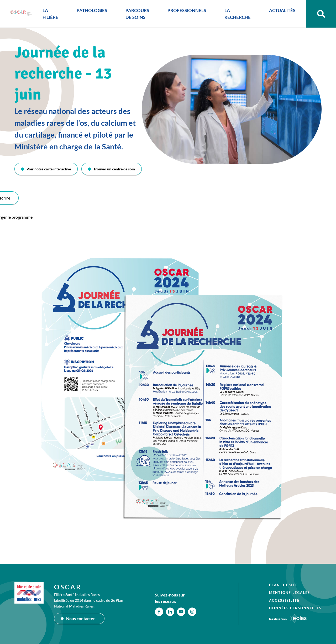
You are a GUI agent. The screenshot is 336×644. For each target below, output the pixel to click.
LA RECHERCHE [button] (238, 14)
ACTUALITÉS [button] (282, 10)
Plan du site (283, 585)
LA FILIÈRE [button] (50, 14)
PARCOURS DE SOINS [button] (137, 14)
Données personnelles (295, 608)
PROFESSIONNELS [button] (187, 10)
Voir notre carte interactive (49, 169)
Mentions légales (290, 593)
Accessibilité (284, 600)
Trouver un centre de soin (114, 169)
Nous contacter (81, 618)
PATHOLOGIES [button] (92, 10)
